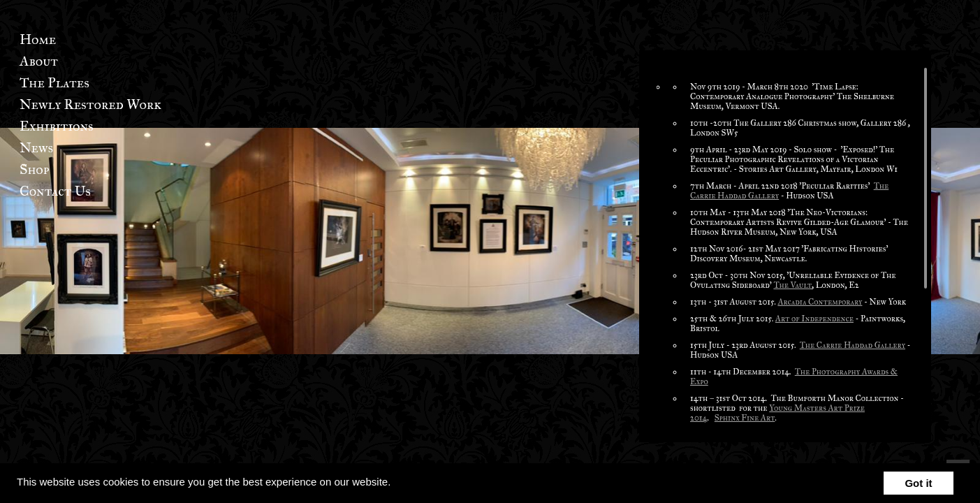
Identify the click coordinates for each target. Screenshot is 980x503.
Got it (918, 483)
